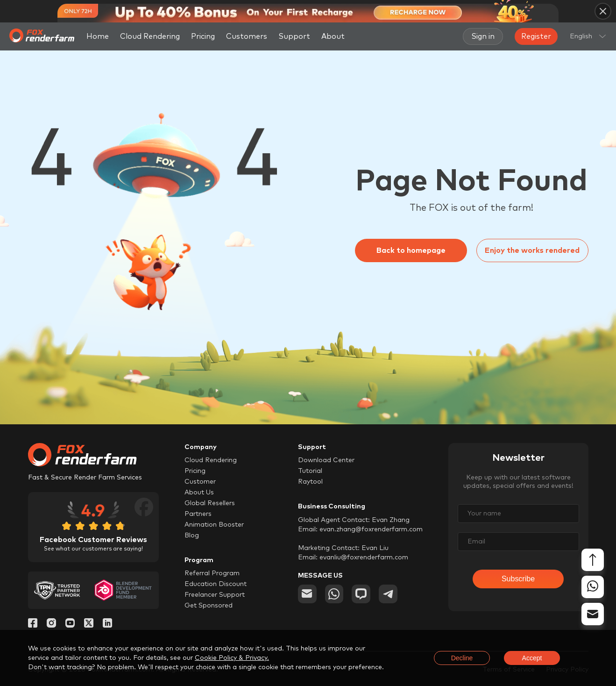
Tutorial (310, 471)
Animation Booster (214, 525)
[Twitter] (89, 625)
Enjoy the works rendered (532, 250)
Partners (198, 514)
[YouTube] (70, 625)
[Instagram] (51, 625)
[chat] (361, 594)
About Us (199, 493)
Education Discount (216, 584)
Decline (462, 658)
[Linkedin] (107, 625)
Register (536, 36)
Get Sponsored (209, 606)
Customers (247, 36)
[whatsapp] (334, 594)
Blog (192, 536)
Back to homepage (411, 250)
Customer (200, 482)
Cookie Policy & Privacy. (232, 658)
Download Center (326, 460)
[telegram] (389, 594)
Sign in (483, 36)
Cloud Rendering (150, 36)
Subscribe (518, 579)
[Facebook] (33, 625)
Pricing (203, 36)
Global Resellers (210, 503)
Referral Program (212, 573)
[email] (307, 594)
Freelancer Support (215, 595)
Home (98, 36)
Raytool (310, 482)
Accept (532, 658)
